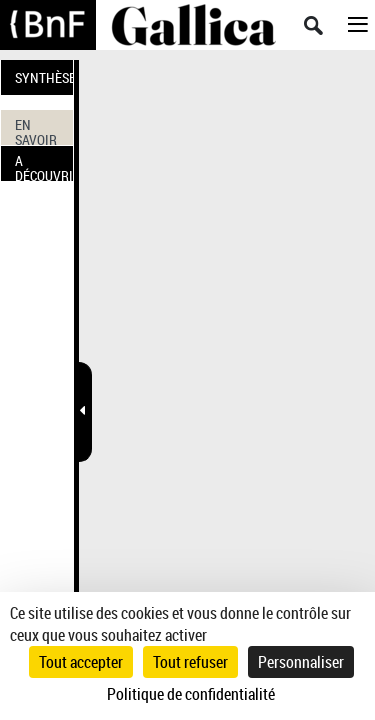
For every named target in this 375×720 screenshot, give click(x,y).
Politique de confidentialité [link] (191, 694)
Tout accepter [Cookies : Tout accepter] (81, 662)
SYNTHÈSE (44, 77)
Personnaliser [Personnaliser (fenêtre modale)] (301, 662)
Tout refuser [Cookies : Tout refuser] (190, 662)
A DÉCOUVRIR (44, 166)
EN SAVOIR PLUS (36, 130)
